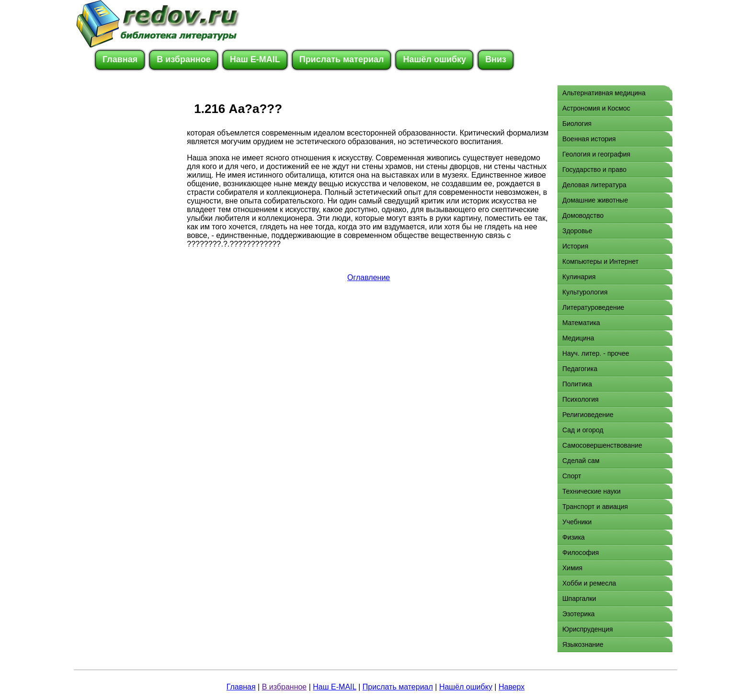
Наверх (512, 687)
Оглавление (369, 277)
